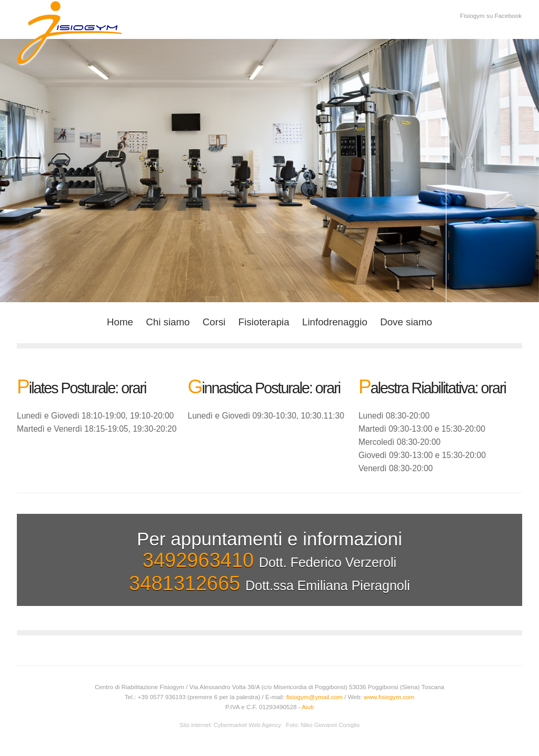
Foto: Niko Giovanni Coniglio (323, 725)
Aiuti (308, 707)
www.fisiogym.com (389, 697)
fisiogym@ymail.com (315, 697)
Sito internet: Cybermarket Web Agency (230, 725)
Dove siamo (406, 322)
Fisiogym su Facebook (491, 16)
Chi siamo (168, 322)
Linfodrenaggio (335, 322)
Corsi (214, 322)
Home (120, 322)
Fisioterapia (264, 322)
